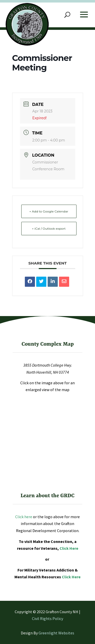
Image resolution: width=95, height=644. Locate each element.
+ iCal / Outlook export (49, 229)
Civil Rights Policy (48, 618)
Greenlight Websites (56, 633)
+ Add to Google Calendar (49, 211)
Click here (24, 517)
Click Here (69, 548)
